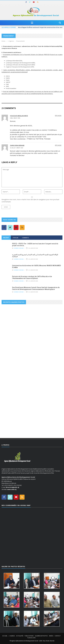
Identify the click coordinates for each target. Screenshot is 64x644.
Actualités (20, 636)
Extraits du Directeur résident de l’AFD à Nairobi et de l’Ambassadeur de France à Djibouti (32, 277)
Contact (58, 636)
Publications (29, 636)
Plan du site (31, 638)
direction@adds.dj (12, 487)
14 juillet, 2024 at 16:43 (16, 148)
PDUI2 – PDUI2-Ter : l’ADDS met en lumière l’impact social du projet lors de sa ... (35, 245)
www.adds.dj (12, 489)
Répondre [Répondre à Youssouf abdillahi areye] (58, 116)
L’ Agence (12, 636)
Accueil (5, 636)
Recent (6, 238)
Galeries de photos (41, 636)
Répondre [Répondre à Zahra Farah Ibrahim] (58, 145)
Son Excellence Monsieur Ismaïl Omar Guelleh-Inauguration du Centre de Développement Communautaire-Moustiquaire (36, 288)
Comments (25, 238)
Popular (16, 238)
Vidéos (51, 636)
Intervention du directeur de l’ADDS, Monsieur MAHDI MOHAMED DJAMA (36, 266)
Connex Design (19, 248)
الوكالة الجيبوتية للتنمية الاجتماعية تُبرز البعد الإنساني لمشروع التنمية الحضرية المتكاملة (35, 255)
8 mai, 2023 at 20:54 (15, 118)
